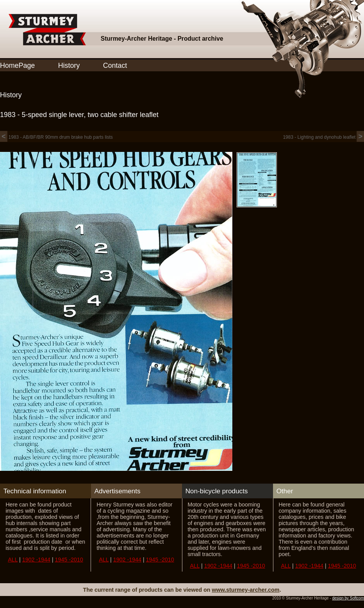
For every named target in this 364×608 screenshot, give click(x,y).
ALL (13, 560)
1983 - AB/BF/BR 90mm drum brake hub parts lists (56, 137)
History (69, 65)
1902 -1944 (36, 560)
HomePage (17, 65)
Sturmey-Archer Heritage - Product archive (162, 39)
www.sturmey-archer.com (246, 590)
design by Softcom (348, 598)
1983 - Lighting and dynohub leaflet (324, 137)
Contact (115, 65)
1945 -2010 (69, 560)
